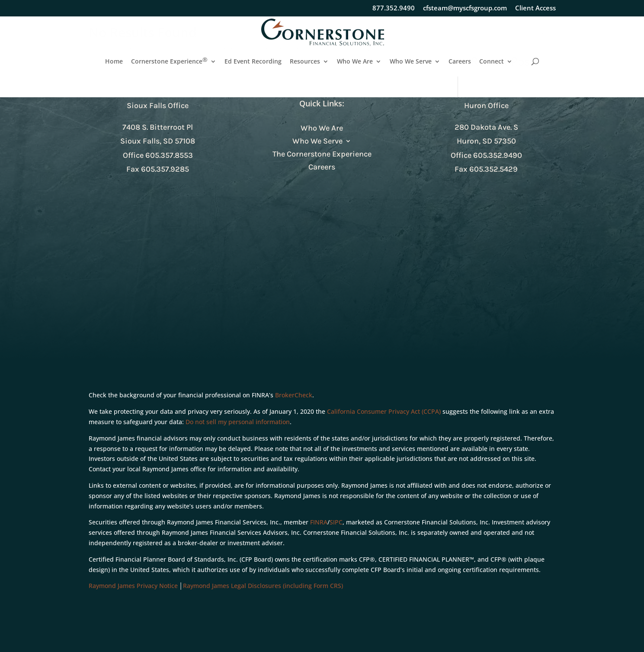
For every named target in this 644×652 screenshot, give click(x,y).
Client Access (535, 8)
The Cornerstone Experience (322, 155)
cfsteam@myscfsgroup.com (465, 8)
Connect (492, 62)
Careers (460, 62)
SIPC (336, 522)
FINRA (319, 522)
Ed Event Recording (253, 62)
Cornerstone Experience (169, 62)
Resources (305, 62)
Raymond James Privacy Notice (133, 586)
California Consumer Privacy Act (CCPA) (384, 411)
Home (114, 62)
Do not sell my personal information (238, 422)
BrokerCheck (294, 395)
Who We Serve (411, 62)
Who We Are (355, 62)
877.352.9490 (394, 8)
